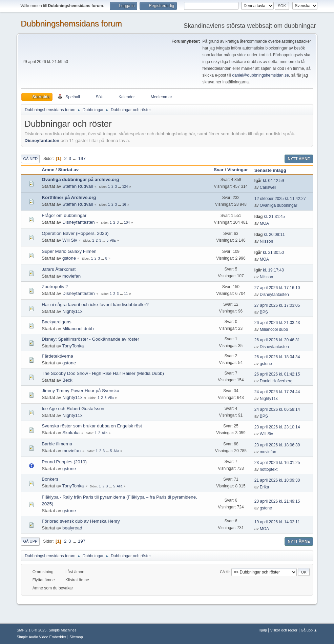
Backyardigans (56, 322)
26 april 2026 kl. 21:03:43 (277, 323)
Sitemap (76, 637)
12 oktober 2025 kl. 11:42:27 (280, 199)
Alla (113, 240)
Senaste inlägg (273, 170)
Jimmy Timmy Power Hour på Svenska (80, 391)
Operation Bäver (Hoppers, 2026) (75, 233)
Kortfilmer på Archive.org (69, 197)
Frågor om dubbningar (64, 215)
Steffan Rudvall (78, 186)
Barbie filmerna (57, 444)
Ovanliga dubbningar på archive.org (80, 179)
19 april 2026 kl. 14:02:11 (277, 522)
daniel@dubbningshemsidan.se (260, 75)
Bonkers (50, 479)
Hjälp (263, 630)
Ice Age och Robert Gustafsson (73, 409)
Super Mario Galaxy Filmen (69, 251)
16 (124, 205)
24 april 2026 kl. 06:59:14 (277, 409)
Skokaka (71, 433)
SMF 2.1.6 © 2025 (32, 630)
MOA (264, 223)
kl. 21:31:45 (270, 217)
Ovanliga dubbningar (279, 205)
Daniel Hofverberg (276, 381)
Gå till (225, 572)
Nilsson (266, 241)
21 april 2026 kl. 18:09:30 (277, 480)
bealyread (72, 528)
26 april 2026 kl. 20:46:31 (277, 340)
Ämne (48, 170)
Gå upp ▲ (309, 630)
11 (126, 294)
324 (125, 187)
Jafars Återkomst (59, 269)
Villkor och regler (284, 630)
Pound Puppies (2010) (64, 462)
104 (127, 223)
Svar (219, 170)
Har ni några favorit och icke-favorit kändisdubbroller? (95, 305)
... (75, 158)
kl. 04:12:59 (269, 181)
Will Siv (70, 240)
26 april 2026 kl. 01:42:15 (277, 374)
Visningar (238, 170)
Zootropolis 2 (55, 287)
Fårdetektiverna (57, 356)
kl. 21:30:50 (269, 253)
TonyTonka (73, 346)
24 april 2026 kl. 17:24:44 (277, 392)
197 (82, 158)
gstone (69, 258)
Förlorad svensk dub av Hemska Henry (81, 521)
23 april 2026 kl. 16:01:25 (277, 463)
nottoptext (269, 469)
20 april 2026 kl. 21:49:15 (277, 501)
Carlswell (268, 187)
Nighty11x (72, 311)
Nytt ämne (299, 159)
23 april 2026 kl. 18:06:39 (277, 445)
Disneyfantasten (42, 140)
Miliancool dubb (78, 329)
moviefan (71, 276)
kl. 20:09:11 (270, 235)
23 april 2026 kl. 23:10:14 (277, 427)
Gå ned (30, 159)
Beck (67, 380)
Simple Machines (63, 630)
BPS (264, 312)
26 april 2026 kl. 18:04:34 (277, 357)
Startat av (68, 170)
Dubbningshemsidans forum (71, 24)
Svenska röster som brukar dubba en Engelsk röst (92, 426)
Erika (264, 487)
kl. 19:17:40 (269, 270)
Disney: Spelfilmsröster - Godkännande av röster (90, 339)
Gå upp (30, 541)
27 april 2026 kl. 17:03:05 (277, 305)
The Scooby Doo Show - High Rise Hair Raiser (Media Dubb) (103, 373)
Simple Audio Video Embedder (41, 637)
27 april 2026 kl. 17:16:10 (277, 288)
